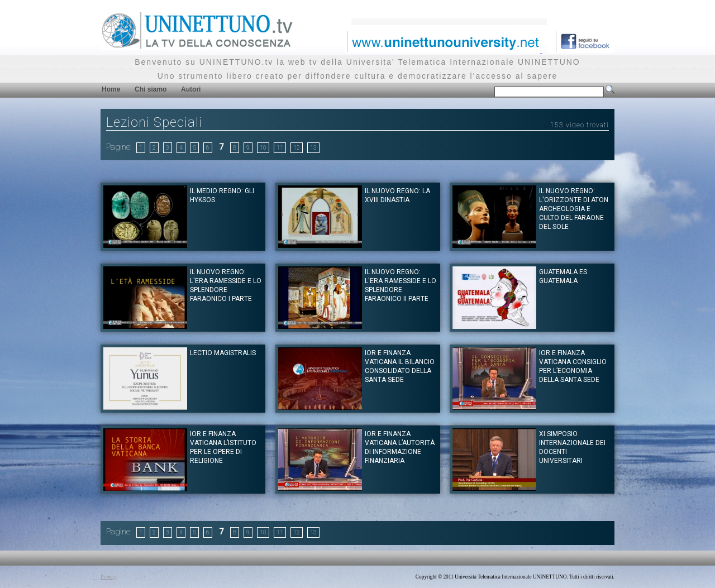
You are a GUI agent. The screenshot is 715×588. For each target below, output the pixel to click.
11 (280, 148)
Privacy (109, 577)
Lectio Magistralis (223, 353)
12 (297, 148)
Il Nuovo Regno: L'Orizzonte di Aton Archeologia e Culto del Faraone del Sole (574, 209)
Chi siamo (151, 89)
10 (263, 148)
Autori (191, 89)
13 (313, 148)
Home (111, 89)
